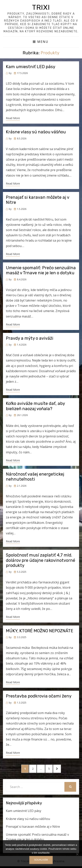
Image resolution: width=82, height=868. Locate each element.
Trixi (41, 7)
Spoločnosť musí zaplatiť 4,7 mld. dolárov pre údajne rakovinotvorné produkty (41, 560)
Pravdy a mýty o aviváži (30, 338)
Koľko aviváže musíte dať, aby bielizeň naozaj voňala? (35, 406)
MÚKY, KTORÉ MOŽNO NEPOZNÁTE (40, 631)
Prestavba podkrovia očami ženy (39, 696)
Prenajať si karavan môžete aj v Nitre (37, 200)
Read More (13, 118)
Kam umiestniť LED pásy (31, 67)
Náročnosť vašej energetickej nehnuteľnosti (35, 477)
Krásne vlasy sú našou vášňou (36, 132)
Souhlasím (41, 860)
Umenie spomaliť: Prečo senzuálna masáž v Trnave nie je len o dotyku (41, 270)
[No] (77, 854)
